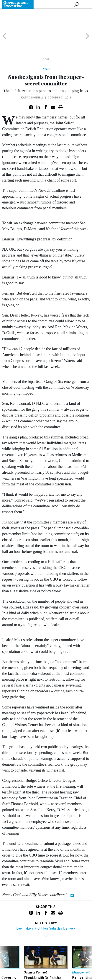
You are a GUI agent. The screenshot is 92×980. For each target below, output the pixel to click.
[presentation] (5, 947)
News (46, 48)
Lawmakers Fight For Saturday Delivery (46, 907)
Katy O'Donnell (32, 77)
